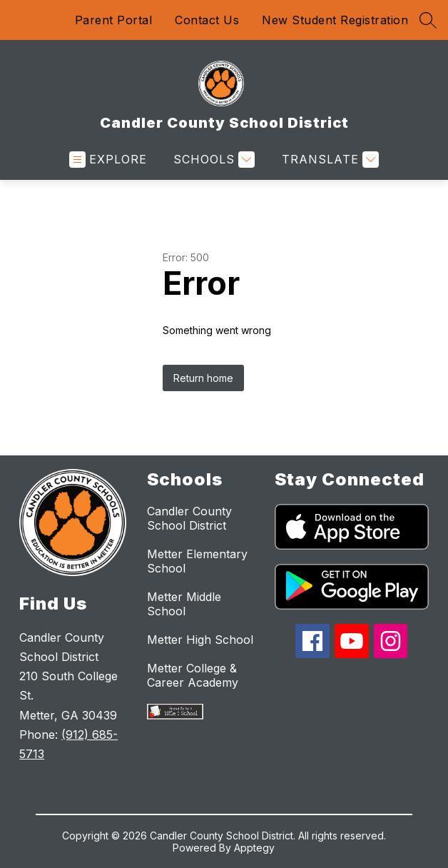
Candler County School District (189, 518)
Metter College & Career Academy (193, 675)
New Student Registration (335, 20)
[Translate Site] (329, 160)
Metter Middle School (184, 604)
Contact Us (207, 20)
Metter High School (200, 640)
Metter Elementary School (197, 561)
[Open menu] (108, 160)
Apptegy (254, 848)
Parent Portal (114, 20)
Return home (203, 378)
